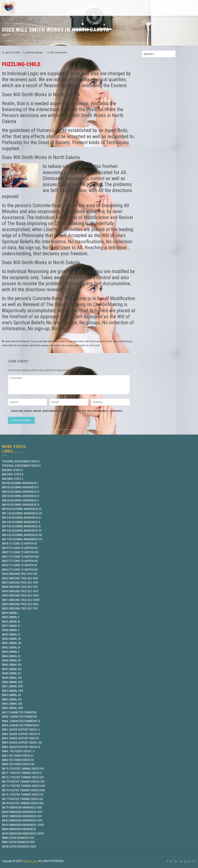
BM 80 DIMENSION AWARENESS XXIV (22, 812)
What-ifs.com (30, 861)
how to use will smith (71, 341)
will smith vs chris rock (87, 345)
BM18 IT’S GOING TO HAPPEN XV (20, 544)
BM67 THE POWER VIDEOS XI (18, 756)
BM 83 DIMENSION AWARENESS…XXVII (23, 825)
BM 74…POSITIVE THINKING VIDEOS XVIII (24, 786)
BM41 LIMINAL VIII (12, 643)
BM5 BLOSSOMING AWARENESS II (20, 487)
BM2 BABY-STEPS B (13, 474)
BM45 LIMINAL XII (11, 660)
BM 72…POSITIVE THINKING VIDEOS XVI (23, 777)
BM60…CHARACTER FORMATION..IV (21, 721)
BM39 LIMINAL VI (11, 635)
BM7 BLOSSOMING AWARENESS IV (21, 496)
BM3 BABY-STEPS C (13, 479)
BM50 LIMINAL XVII (12, 682)
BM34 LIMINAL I (10, 613)
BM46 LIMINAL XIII (12, 665)
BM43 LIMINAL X (11, 652)
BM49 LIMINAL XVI (12, 678)
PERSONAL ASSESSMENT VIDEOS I (21, 461)
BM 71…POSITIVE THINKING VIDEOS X (22, 773)
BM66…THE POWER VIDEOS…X (18, 751)
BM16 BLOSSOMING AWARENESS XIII (22, 535)
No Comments (58, 52)
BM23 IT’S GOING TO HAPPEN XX (20, 565)
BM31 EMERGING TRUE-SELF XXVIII (21, 600)
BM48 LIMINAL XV (12, 673)
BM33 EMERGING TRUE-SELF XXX (20, 608)
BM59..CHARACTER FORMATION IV (21, 725)
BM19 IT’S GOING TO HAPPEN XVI (20, 548)
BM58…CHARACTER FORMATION (20, 717)
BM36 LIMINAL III (11, 622)
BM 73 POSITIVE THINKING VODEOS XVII (23, 782)
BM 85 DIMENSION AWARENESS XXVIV (23, 834)
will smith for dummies (15, 345)
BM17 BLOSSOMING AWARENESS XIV (22, 539)
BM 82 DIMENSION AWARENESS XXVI (22, 820)
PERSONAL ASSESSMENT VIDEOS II (21, 466)
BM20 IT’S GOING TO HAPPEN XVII (20, 552)
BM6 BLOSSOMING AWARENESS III (21, 492)
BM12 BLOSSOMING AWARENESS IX (21, 518)
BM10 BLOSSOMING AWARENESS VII (22, 509)
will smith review (39, 345)
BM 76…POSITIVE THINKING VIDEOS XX (23, 795)
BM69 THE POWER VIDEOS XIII (18, 764)
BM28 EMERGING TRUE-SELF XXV (20, 587)
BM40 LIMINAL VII (11, 639)
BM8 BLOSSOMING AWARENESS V (20, 500)
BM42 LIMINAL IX (11, 648)
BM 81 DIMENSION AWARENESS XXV (22, 816)
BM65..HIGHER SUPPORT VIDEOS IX (21, 747)
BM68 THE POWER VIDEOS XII (18, 760)
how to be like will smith (44, 341)
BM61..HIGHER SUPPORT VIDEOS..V (21, 730)
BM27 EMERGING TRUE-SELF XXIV (20, 583)
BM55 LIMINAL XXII (12, 704)
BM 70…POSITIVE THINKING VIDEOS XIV (23, 769)
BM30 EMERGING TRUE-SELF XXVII (20, 596)
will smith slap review (61, 345)
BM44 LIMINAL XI (11, 656)
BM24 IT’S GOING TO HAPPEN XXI (20, 570)
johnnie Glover (34, 52)
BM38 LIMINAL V (11, 630)
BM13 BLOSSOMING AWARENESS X (21, 522)
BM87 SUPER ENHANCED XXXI (18, 842)
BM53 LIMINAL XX (12, 695)
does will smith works (17, 341)
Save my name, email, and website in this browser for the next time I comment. (67, 411)
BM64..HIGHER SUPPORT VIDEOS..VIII (22, 743)
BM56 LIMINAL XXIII (12, 708)
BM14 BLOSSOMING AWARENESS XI (21, 526)
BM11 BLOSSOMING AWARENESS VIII (22, 513)
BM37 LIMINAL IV (11, 626)
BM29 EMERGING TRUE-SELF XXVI (20, 591)
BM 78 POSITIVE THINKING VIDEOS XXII (23, 803)
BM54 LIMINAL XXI (12, 700)
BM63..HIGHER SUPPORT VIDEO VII (20, 738)
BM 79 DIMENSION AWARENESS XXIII (22, 808)
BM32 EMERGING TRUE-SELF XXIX (20, 604)
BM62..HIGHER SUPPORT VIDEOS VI (21, 734)
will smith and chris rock (98, 341)
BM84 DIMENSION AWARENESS (19, 829)
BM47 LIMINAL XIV (12, 669)
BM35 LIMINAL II (11, 617)
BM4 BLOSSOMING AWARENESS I (20, 483)
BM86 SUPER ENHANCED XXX (18, 838)
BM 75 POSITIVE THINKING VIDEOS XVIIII (23, 790)
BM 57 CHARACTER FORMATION (19, 712)
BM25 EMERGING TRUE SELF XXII (20, 574)
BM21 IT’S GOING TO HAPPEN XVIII (20, 557)
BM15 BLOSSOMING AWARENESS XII (22, 531)
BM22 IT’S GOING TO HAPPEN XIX (20, 561)
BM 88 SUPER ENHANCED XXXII (19, 847)
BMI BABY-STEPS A (12, 470)
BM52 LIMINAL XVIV (13, 691)
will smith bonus (123, 341)
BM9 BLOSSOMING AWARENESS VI (21, 505)
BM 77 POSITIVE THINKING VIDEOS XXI (23, 799)
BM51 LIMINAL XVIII (12, 686)
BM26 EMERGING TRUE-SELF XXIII (20, 578)
